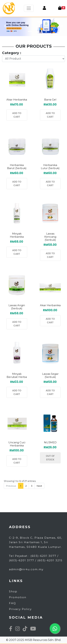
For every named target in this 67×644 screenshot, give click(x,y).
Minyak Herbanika (17, 235)
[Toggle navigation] (29, 8)
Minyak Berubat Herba (17, 375)
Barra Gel (50, 100)
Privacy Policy (20, 609)
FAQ (12, 603)
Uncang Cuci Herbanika (17, 444)
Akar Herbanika (17, 100)
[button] (5, 26)
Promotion (18, 597)
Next (39, 486)
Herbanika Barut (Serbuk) (17, 167)
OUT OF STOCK (50, 458)
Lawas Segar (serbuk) (50, 375)
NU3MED (50, 442)
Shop (13, 591)
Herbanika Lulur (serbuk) (50, 167)
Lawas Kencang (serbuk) (50, 237)
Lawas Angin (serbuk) (17, 307)
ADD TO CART (17, 115)
